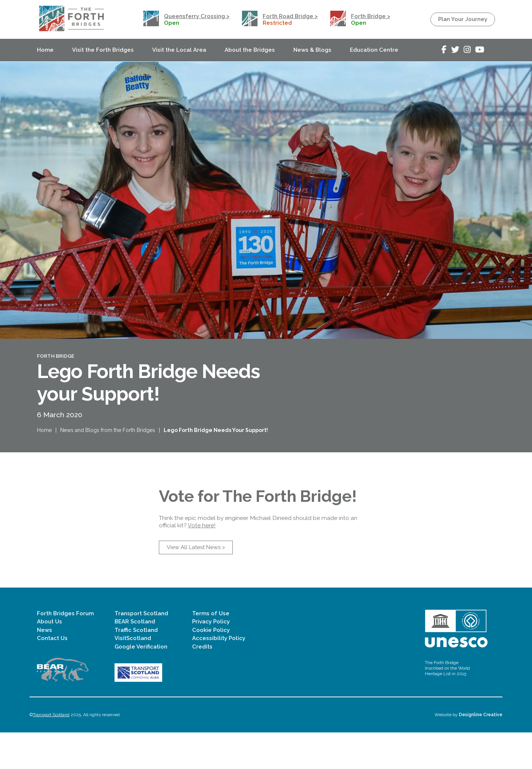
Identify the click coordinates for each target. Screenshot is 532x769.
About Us (50, 658)
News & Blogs (312, 50)
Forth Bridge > (371, 16)
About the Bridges (250, 50)
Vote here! (202, 562)
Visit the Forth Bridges (103, 50)
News (45, 666)
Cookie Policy (211, 666)
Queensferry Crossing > (197, 16)
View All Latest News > (196, 584)
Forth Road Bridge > (290, 16)
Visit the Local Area (179, 50)
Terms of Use (211, 650)
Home (45, 50)
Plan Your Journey (463, 19)
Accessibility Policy (219, 675)
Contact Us (52, 675)
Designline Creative (481, 751)
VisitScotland (133, 675)
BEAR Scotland (135, 658)
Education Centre (374, 50)
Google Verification (141, 683)
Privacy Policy (211, 658)
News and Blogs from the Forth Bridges (108, 440)
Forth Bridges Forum (65, 650)
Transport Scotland (141, 650)
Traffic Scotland (136, 666)
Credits (202, 683)
